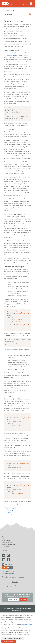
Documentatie (6, 539)
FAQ (3, 535)
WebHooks (11, 514)
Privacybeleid (6, 545)
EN (27, 4)
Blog (3, 537)
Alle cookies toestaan (9, 641)
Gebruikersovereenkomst (9, 547)
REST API (13, 55)
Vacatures (5, 549)
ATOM (10, 564)
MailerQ (20, 609)
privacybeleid (28, 624)
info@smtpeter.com (8, 575)
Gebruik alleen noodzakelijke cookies (13, 638)
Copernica (15, 581)
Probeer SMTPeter (7, 551)
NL (24, 4)
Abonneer (23, 598)
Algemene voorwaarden (8, 543)
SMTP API (10, 201)
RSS (6, 564)
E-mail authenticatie (7, 541)
